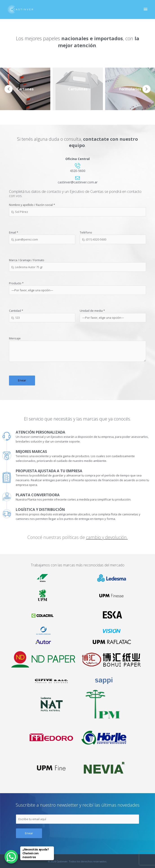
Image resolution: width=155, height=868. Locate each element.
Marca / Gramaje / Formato (77, 265)
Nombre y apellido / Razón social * (77, 210)
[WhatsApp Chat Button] (11, 857)
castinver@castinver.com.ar (78, 182)
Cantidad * (42, 315)
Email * (42, 237)
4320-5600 (78, 171)
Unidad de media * (113, 315)
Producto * (77, 288)
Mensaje (77, 350)
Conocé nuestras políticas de (78, 537)
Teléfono (113, 237)
